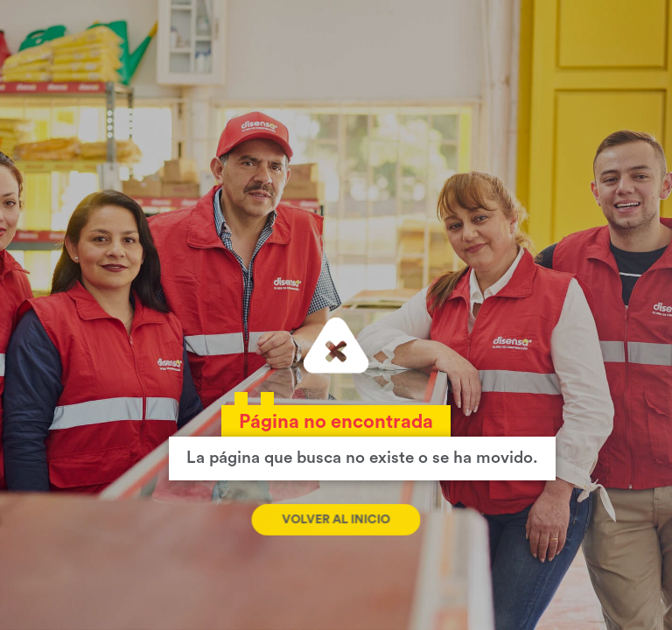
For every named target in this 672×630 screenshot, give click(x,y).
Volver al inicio (336, 520)
